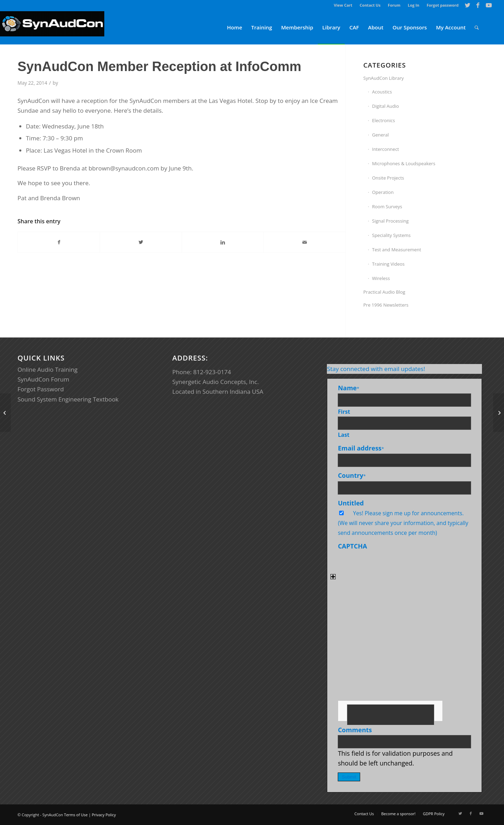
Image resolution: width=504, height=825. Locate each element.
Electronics (383, 120)
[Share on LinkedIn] (223, 242)
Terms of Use (76, 815)
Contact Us (370, 5)
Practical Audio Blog (384, 292)
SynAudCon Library (384, 78)
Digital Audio (386, 106)
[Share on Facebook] (59, 242)
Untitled (351, 503)
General (380, 135)
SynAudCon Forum (43, 379)
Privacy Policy (104, 815)
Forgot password (443, 5)
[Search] (477, 27)
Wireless (381, 278)
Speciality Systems (391, 235)
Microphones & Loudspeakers (404, 163)
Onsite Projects (388, 178)
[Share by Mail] (305, 242)
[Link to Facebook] (478, 5)
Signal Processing (390, 221)
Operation (383, 192)
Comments (355, 730)
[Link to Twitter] (467, 5)
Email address (361, 448)
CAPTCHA (352, 546)
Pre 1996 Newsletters (386, 305)
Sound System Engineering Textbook (68, 399)
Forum (394, 5)
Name (348, 388)
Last (344, 435)
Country (352, 475)
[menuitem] (343, 5)
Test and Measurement (397, 250)
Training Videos (388, 264)
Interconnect (386, 149)
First (344, 412)
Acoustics (382, 92)
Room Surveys (387, 207)
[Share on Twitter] (141, 242)
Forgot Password (41, 389)
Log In (414, 5)
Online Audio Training (48, 369)
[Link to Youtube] (489, 5)
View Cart (343, 5)
